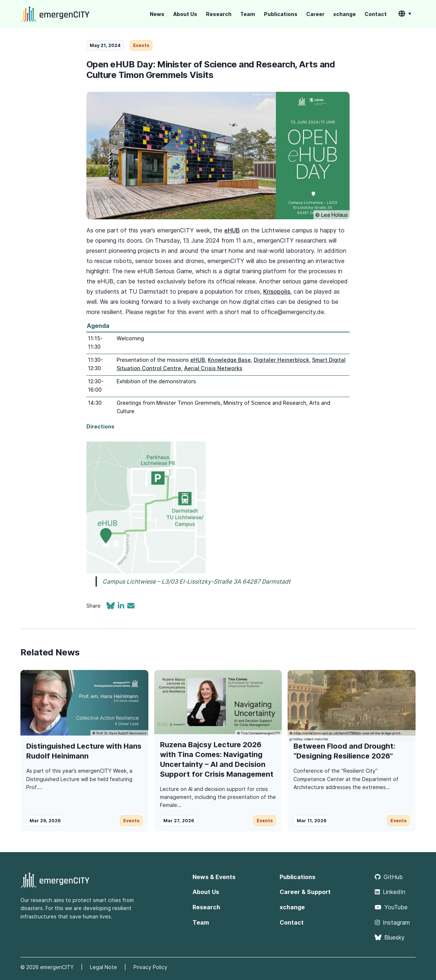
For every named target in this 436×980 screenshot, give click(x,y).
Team (248, 14)
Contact (376, 14)
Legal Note (104, 967)
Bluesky (390, 937)
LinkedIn (390, 892)
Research (219, 14)
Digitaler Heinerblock (281, 360)
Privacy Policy (150, 967)
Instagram (392, 922)
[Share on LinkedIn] (122, 607)
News (157, 14)
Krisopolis (277, 291)
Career (315, 14)
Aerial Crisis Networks (213, 368)
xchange (344, 14)
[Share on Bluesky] (112, 607)
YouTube (391, 907)
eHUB (232, 230)
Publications (281, 14)
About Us (185, 14)
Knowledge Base (229, 360)
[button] (405, 14)
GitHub (389, 877)
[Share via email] (131, 607)
